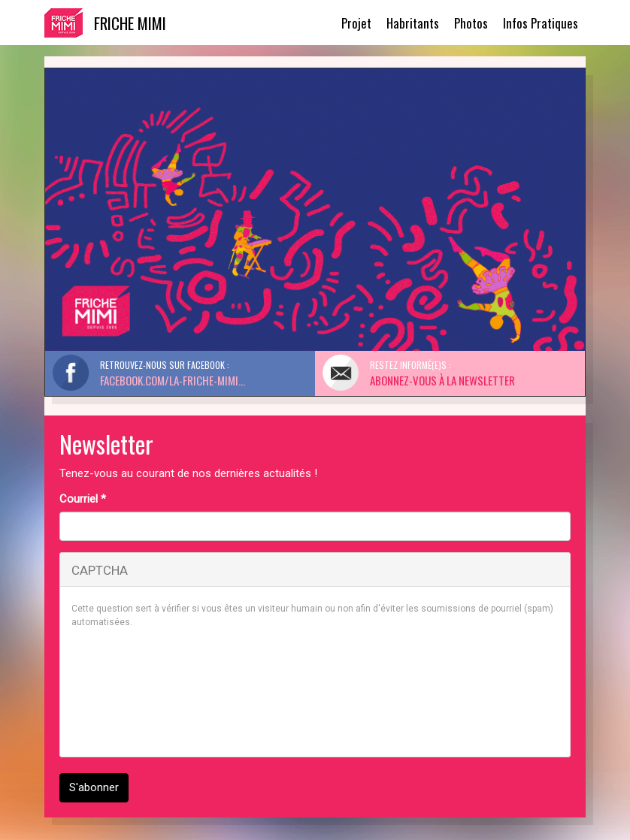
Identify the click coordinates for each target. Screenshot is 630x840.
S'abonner (94, 787)
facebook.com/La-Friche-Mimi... (173, 380)
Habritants (413, 23)
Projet (356, 23)
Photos (471, 23)
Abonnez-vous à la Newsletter (442, 380)
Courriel (83, 499)
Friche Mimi (130, 23)
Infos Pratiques (541, 23)
